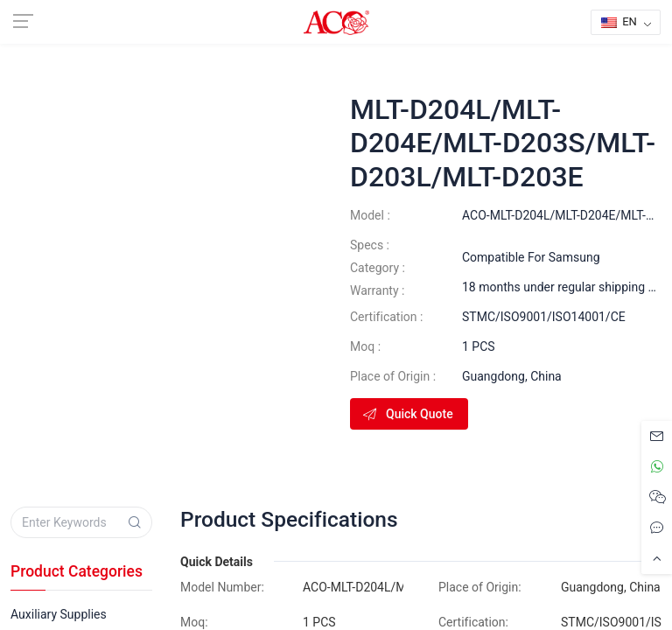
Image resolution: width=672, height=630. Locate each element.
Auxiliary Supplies (59, 614)
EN (619, 21)
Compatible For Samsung (531, 257)
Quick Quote (407, 414)
